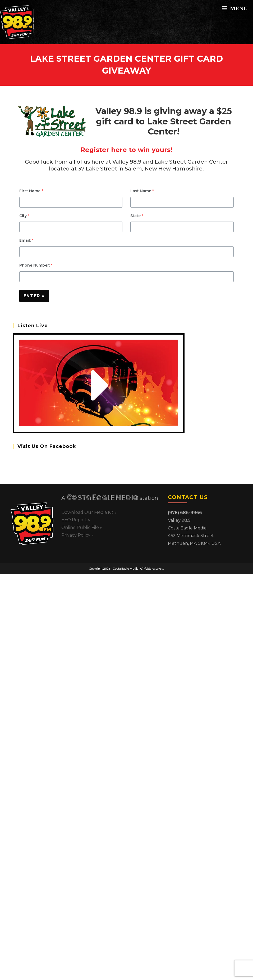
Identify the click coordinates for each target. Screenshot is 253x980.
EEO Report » (76, 520)
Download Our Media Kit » (89, 512)
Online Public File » (82, 527)
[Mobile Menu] (235, 8)
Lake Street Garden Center (191, 162)
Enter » (34, 296)
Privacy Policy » (77, 535)
